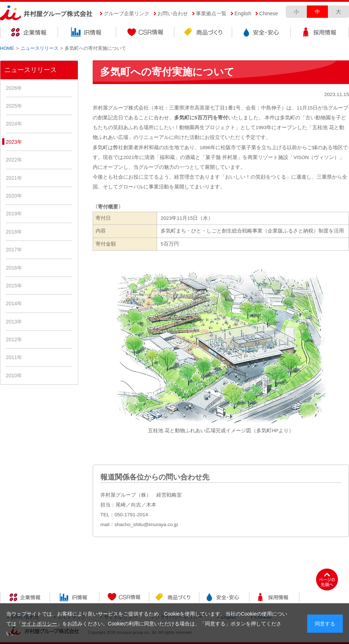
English (243, 13)
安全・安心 (262, 33)
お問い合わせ (173, 13)
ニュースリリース (40, 48)
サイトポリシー (39, 624)
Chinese (268, 13)
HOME (7, 48)
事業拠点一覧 (211, 13)
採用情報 (320, 33)
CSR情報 (145, 33)
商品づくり (204, 33)
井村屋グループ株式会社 (46, 13)
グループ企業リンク (127, 13)
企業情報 (29, 33)
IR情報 (87, 33)
